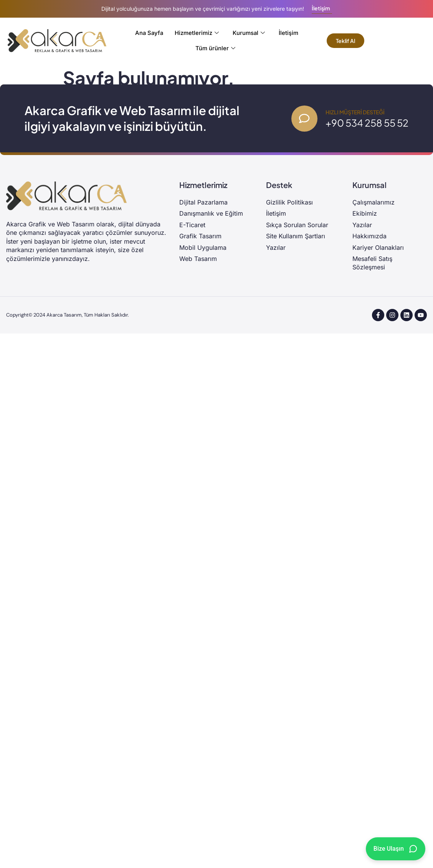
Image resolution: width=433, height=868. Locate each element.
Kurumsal (249, 33)
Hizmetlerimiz (197, 33)
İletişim (289, 33)
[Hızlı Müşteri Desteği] (304, 119)
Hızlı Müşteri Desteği (355, 112)
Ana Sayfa (149, 33)
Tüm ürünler (215, 48)
